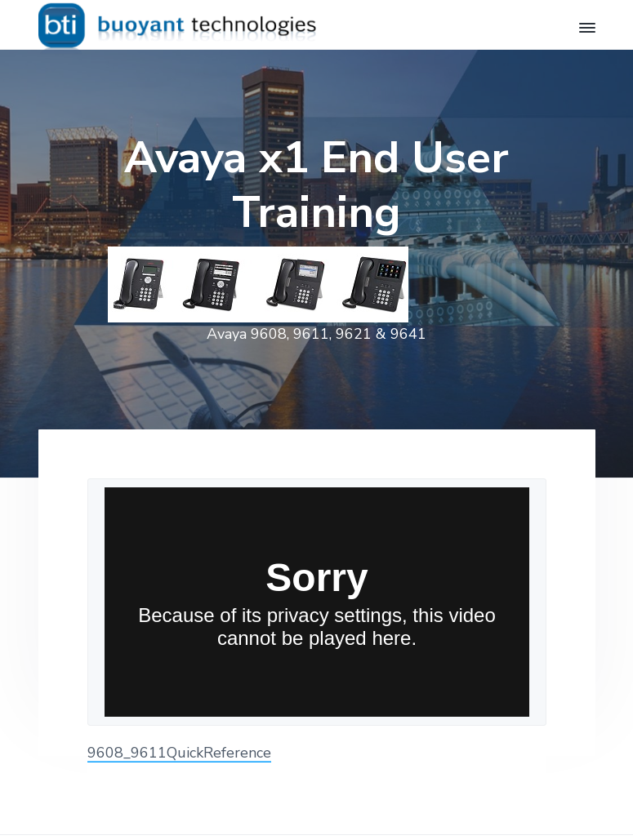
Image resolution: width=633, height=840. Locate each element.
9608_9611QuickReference (179, 753)
